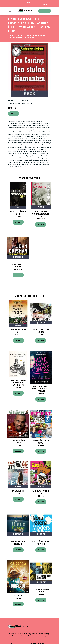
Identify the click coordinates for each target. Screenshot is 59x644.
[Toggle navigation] (10, 11)
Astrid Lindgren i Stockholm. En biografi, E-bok (41, 214)
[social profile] (32, 2)
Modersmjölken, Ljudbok (41, 541)
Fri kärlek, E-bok (18, 491)
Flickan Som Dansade (18, 596)
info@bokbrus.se (46, 5)
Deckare (19, 101)
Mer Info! (14, 114)
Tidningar (25, 101)
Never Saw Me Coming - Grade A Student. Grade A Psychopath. (41, 389)
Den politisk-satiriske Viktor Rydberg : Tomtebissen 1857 (18, 382)
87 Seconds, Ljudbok (18, 541)
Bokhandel (45, 11)
